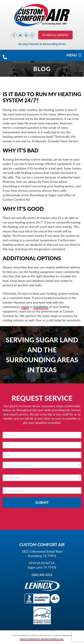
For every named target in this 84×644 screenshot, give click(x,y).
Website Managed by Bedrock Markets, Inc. (42, 639)
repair (25, 307)
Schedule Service (55, 35)
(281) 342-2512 (42, 575)
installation (41, 307)
